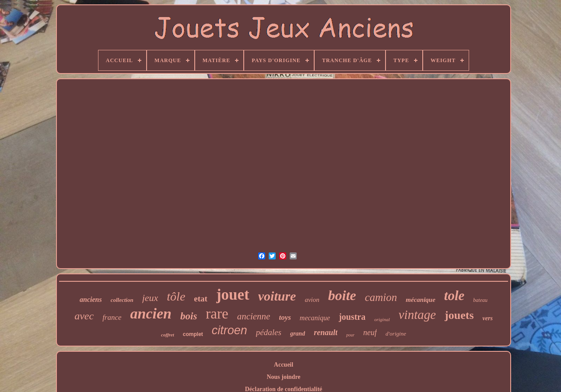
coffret (168, 335)
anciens (91, 299)
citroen (230, 330)
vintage (417, 315)
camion (381, 297)
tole (454, 296)
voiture (277, 296)
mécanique (421, 300)
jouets (459, 315)
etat (201, 299)
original (382, 319)
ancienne (254, 316)
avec (84, 316)
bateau (480, 300)
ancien (151, 313)
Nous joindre (283, 377)
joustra (352, 317)
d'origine (396, 334)
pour (350, 335)
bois (189, 316)
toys (285, 317)
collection (122, 300)
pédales (269, 332)
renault (326, 332)
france (112, 317)
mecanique (315, 318)
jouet (233, 295)
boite (342, 295)
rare (217, 314)
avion (312, 300)
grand (298, 334)
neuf (370, 332)
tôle (176, 296)
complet (193, 334)
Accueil (284, 365)
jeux (150, 298)
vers (488, 318)
